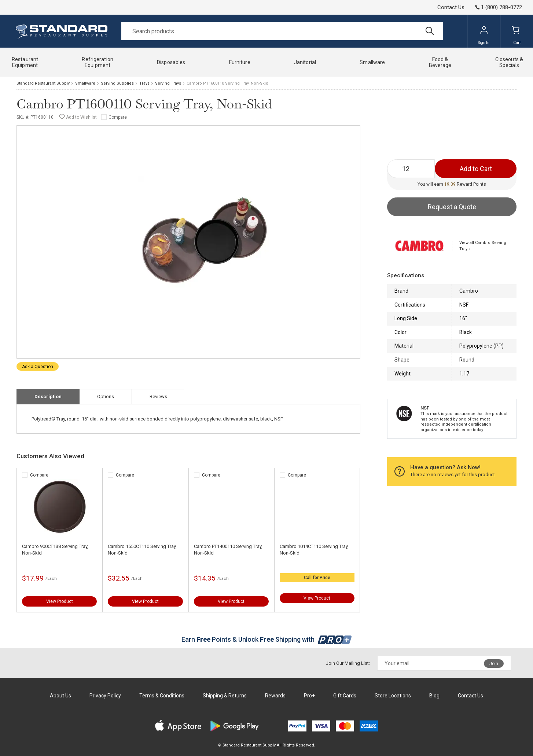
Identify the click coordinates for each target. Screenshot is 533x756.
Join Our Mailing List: (348, 663)
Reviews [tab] (158, 396)
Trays (144, 83)
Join (494, 664)
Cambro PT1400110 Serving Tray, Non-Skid (228, 550)
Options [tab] (106, 396)
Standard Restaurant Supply (43, 83)
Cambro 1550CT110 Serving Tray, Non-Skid (142, 550)
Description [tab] (48, 396)
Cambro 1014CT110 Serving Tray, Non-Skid (314, 550)
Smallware (85, 83)
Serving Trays (168, 83)
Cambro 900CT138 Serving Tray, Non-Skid (55, 550)
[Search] (282, 31)
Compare (118, 117)
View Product (60, 601)
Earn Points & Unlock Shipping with (267, 639)
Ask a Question (38, 367)
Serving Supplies (117, 83)
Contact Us (451, 7)
